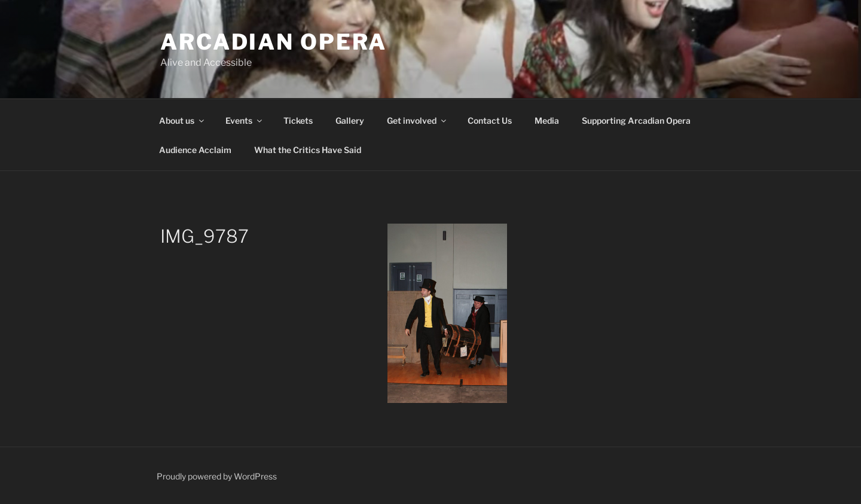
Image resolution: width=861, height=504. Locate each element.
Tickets (298, 120)
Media (547, 120)
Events (245, 120)
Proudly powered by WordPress (217, 476)
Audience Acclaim (195, 150)
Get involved (417, 120)
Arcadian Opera (274, 42)
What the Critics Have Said (308, 150)
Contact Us (490, 120)
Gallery (350, 120)
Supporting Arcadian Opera (636, 120)
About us (182, 120)
